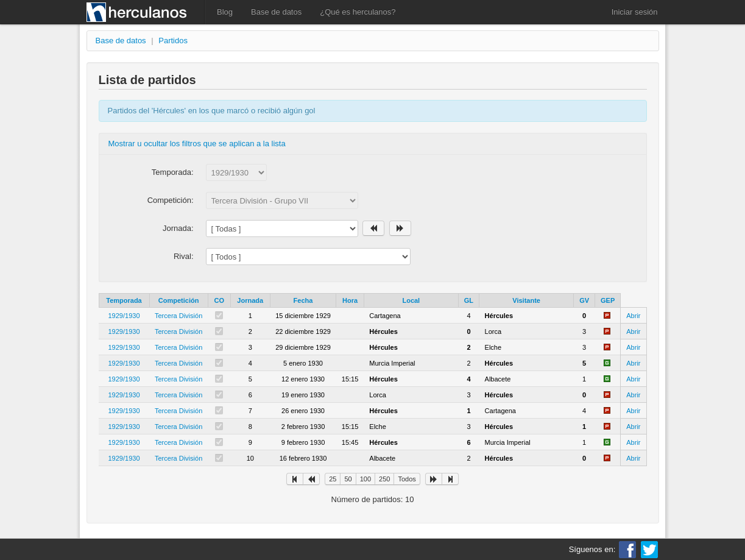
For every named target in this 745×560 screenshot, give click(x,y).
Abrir (633, 316)
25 (333, 479)
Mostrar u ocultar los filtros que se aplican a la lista (197, 144)
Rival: (184, 256)
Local (411, 300)
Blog (225, 12)
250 (384, 479)
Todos (407, 479)
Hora (350, 300)
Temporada (124, 300)
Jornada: (178, 228)
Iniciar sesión (635, 12)
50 (348, 479)
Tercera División (178, 316)
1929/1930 (124, 316)
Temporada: (173, 172)
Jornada (250, 300)
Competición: (171, 200)
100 (365, 479)
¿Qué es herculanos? (358, 12)
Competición (179, 300)
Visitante (526, 300)
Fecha (303, 300)
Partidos (173, 41)
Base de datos (276, 12)
